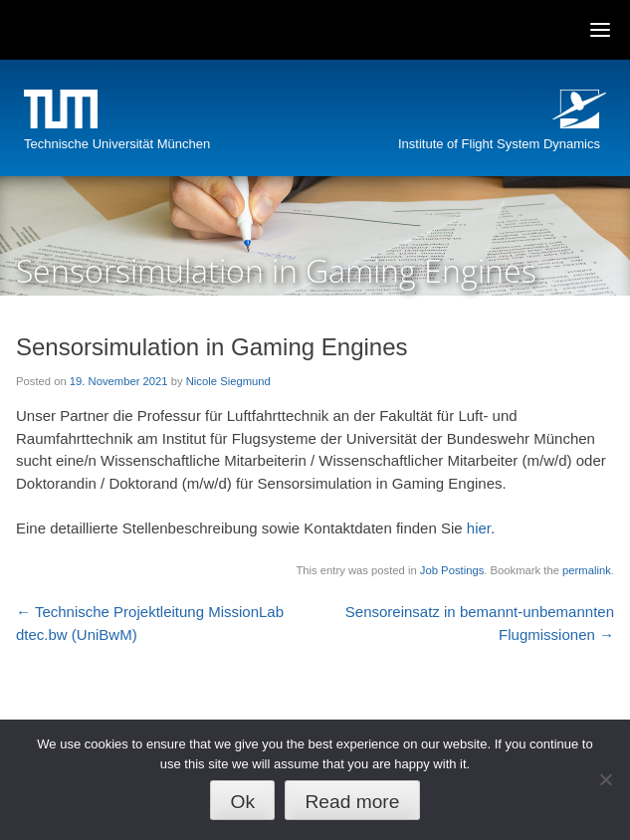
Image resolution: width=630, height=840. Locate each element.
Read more (352, 802)
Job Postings (452, 570)
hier (479, 528)
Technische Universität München (117, 144)
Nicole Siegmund (228, 381)
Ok (243, 802)
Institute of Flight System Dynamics (499, 144)
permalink (587, 570)
